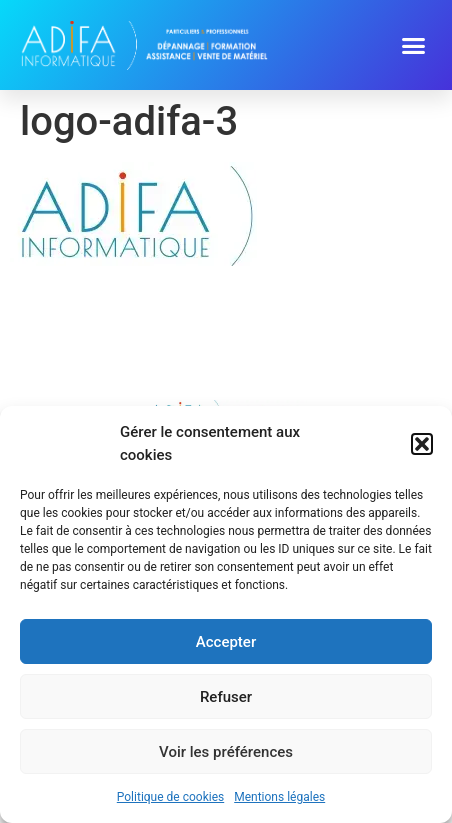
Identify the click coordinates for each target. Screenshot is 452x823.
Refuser (226, 697)
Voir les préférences (226, 752)
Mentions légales (279, 797)
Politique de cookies (170, 797)
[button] (422, 444)
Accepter (226, 642)
